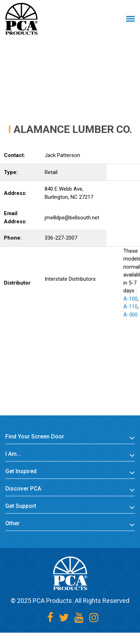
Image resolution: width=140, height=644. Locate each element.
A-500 (130, 315)
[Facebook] (50, 618)
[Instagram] (94, 618)
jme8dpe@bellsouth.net (72, 218)
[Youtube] (79, 618)
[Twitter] (64, 618)
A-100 (130, 299)
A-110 (130, 307)
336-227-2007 (61, 238)
